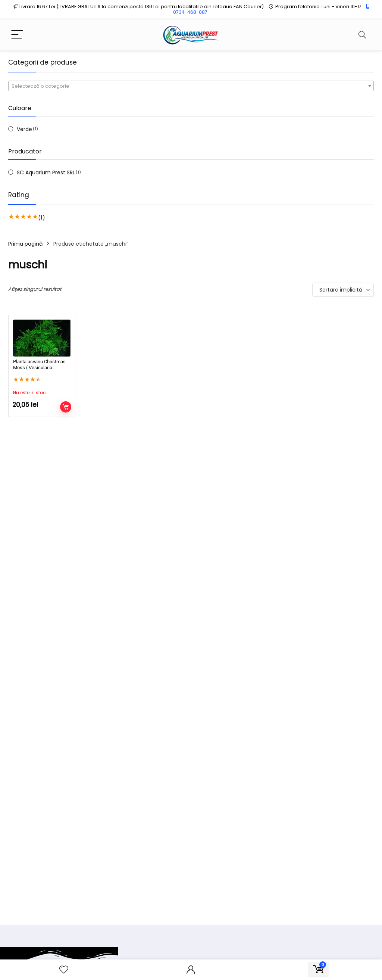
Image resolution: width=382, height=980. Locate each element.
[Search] (362, 35)
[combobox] (191, 86)
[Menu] (17, 35)
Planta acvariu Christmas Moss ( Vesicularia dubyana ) (39, 368)
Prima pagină (25, 244)
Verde (24, 129)
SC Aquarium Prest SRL (46, 172)
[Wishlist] (64, 970)
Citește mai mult (66, 407)
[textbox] (191, 86)
